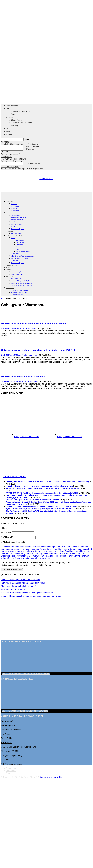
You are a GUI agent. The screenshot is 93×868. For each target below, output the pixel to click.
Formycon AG (7, 721)
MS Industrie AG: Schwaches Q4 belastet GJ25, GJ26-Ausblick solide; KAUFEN (39, 486)
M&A (18, 249)
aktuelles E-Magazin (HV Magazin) (22, 286)
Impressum (11, 771)
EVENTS (8, 270)
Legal (13, 222)
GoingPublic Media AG (12, 106)
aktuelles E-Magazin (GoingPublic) (22, 281)
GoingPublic (17, 120)
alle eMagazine (8, 725)
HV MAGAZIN (7, 328)
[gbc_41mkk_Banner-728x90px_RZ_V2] (47, 190)
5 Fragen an (20, 240)
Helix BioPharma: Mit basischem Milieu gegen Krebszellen (27, 593)
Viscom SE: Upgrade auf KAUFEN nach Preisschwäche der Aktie (33, 500)
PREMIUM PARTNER (12, 265)
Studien (13, 226)
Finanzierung (20, 245)
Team (14, 114)
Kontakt (8, 132)
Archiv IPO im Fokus (17, 295)
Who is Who (15, 254)
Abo (7, 129)
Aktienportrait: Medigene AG (14, 589)
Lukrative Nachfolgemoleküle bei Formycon (20, 580)
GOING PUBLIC (10, 202)
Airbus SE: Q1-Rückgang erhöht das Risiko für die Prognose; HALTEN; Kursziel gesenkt (43, 488)
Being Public (7, 738)
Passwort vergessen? (11, 154)
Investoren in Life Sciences (19, 258)
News (13, 238)
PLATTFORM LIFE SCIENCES (14, 236)
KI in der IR (6, 760)
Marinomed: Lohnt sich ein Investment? (19, 586)
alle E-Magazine (16, 279)
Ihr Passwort (29, 149)
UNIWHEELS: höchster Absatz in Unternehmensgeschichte (34, 324)
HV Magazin (17, 126)
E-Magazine (10, 277)
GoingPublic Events (17, 274)
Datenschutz (7, 157)
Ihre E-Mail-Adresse (32, 163)
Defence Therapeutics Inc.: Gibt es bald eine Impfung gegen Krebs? (31, 596)
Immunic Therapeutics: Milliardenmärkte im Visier (23, 583)
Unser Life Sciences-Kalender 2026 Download (26, 674)
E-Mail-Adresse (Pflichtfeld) (13, 542)
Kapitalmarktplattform (21, 111)
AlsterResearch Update (14, 477)
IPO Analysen (15, 206)
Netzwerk (9, 267)
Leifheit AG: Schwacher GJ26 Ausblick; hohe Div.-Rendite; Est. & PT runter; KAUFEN (42, 507)
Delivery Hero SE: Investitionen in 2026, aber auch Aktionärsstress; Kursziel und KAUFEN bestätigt (48, 482)
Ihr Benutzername (31, 146)
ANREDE (5, 524)
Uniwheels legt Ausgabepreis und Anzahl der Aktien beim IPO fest (38, 350)
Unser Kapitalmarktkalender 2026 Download (25, 711)
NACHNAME (7, 537)
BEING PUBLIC (10, 213)
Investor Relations (17, 224)
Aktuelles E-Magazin (17, 229)
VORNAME (6, 533)
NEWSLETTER (10, 288)
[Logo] (10, 197)
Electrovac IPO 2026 (10, 751)
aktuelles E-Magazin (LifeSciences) (22, 283)
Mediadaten (9, 117)
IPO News (14, 204)
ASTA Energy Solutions (11, 764)
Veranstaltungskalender (18, 272)
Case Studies (20, 242)
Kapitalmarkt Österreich (18, 217)
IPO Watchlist (15, 208)
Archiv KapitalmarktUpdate (19, 292)
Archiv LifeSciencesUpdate (19, 290)
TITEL (4, 528)
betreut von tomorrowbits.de (53, 777)
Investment (20, 247)
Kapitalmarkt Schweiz (18, 220)
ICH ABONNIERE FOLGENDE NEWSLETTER (22, 563)
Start (3, 299)
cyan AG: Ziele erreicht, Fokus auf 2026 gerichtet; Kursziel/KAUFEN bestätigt (38, 509)
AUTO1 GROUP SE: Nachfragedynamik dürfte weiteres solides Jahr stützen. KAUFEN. (42, 493)
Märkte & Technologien (23, 251)
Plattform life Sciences (11, 730)
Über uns (9, 109)
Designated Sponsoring (11, 755)
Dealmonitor (15, 261)
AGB (8, 773)
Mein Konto (9, 135)
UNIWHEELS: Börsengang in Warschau (23, 377)
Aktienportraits (16, 215)
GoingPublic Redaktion (24, 328)
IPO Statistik (15, 211)
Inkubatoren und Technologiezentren (22, 256)
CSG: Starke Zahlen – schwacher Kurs (18, 747)
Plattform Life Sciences (21, 123)
